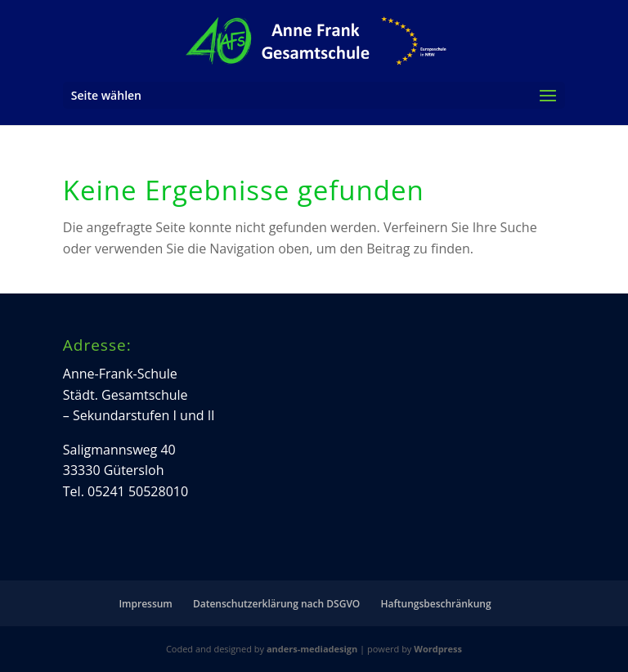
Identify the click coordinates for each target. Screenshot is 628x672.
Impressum (145, 604)
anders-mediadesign (312, 649)
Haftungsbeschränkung (435, 604)
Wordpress (438, 649)
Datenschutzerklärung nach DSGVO (276, 604)
